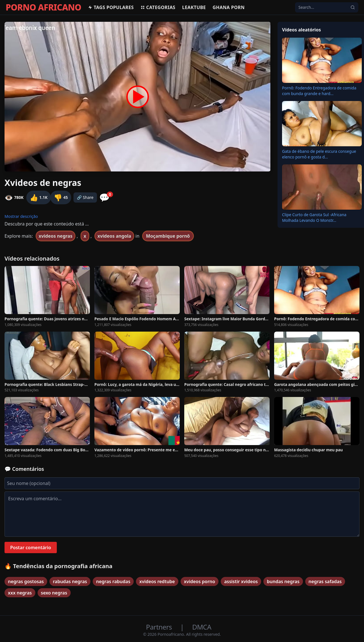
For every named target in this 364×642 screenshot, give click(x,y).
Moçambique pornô (168, 236)
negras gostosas (26, 581)
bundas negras (283, 581)
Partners (160, 627)
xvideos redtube (157, 581)
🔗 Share (85, 197)
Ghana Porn (228, 7)
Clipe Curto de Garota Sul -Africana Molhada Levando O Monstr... (314, 217)
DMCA (202, 627)
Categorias (158, 7)
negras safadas (325, 581)
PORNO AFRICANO (43, 7)
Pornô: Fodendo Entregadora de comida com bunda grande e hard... (319, 91)
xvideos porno (200, 581)
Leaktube (194, 7)
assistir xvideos (241, 581)
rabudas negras (70, 581)
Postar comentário (31, 547)
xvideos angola (114, 236)
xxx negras (20, 593)
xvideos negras (56, 236)
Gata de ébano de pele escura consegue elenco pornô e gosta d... (319, 154)
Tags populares (111, 7)
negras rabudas (113, 581)
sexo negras (54, 593)
